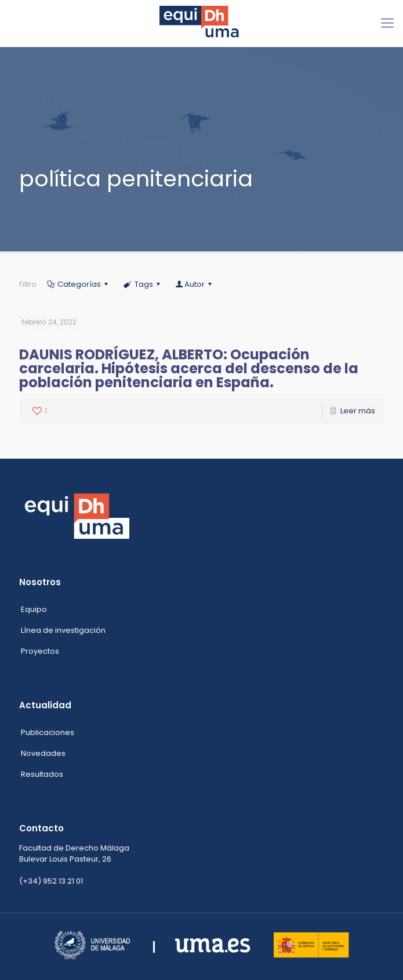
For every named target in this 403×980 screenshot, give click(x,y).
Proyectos (40, 651)
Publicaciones (48, 732)
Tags (142, 284)
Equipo (34, 609)
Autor (195, 284)
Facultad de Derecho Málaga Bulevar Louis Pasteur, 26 (74, 853)
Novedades (43, 753)
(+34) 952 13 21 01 (51, 881)
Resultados (42, 774)
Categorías (78, 284)
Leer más (358, 411)
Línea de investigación (63, 630)
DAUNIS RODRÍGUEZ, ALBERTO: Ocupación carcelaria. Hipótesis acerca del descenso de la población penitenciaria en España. (189, 368)
